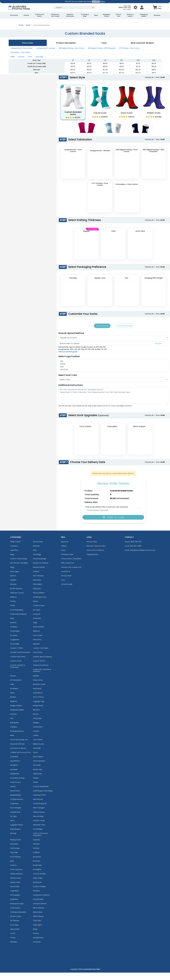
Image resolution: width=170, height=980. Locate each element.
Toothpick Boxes (17, 806)
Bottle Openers (16, 596)
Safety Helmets (16, 881)
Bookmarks (37, 872)
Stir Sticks (37, 772)
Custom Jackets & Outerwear (18, 673)
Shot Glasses (38, 583)
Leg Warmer (15, 768)
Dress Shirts (38, 660)
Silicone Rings (38, 824)
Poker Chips (38, 885)
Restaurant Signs (17, 911)
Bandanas (14, 851)
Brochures (37, 864)
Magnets (14, 709)
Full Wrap (113, 377)
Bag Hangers (15, 836)
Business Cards (39, 691)
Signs (96, 15)
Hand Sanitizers (39, 768)
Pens (12, 626)
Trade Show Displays (18, 621)
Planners (36, 851)
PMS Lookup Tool (68, 570)
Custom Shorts (39, 668)
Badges (36, 730)
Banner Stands (39, 574)
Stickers (36, 579)
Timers (13, 945)
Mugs (35, 630)
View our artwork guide (68, 359)
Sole (113, 374)
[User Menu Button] (135, 7)
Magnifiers (14, 907)
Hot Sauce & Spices (18, 755)
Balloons (36, 638)
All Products (14, 15)
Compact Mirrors (40, 911)
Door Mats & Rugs (17, 785)
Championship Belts (18, 919)
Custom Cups (39, 613)
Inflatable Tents (39, 832)
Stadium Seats (39, 828)
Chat (129, 9)
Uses (63, 587)
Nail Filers (14, 949)
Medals (36, 683)
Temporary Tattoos (41, 672)
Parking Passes (39, 819)
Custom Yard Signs (41, 655)
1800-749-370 (125, 7)
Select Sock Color (68, 382)
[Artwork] (113, 345)
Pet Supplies (15, 902)
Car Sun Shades (39, 881)
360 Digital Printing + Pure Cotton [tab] (72, 56)
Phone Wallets (39, 600)
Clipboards (37, 781)
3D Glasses (15, 928)
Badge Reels (38, 713)
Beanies (13, 591)
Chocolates (38, 747)
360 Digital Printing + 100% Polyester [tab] (102, 56)
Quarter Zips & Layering (42, 664)
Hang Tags (37, 726)
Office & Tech (118, 15)
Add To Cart (113, 524)
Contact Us (66, 579)
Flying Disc (37, 596)
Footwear (37, 949)
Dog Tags (14, 860)
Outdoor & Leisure (130, 15)
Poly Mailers (38, 591)
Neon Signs (15, 579)
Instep (113, 371)
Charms (13, 872)
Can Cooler (38, 643)
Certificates (38, 734)
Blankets (36, 717)
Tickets (13, 794)
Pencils (36, 721)
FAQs (63, 557)
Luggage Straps (17, 832)
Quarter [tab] (21, 64)
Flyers (12, 700)
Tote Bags (37, 562)
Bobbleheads (16, 802)
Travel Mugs (15, 638)
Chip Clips (37, 928)
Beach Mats (38, 919)
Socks (28, 33)
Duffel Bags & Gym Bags (43, 798)
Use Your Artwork (102, 333)
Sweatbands (15, 819)
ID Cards (14, 643)
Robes (36, 608)
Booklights (37, 877)
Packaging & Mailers (144, 15)
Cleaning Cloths (39, 802)
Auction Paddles (40, 894)
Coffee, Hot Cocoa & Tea (20, 760)
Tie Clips (13, 824)
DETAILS (103, 2)
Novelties (157, 15)
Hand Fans (37, 647)
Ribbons (13, 604)
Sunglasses (15, 647)
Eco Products (15, 864)
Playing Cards (16, 847)
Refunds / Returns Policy (96, 553)
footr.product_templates (71, 566)
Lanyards (37, 621)
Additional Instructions (71, 392)
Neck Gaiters (38, 764)
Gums (35, 760)
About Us (65, 549)
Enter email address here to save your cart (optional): (107, 514)
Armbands (37, 890)
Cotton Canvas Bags (19, 566)
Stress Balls (15, 651)
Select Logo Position (70, 364)
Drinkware (37, 626)
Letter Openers (16, 877)
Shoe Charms (39, 704)
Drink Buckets (38, 907)
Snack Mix (37, 755)
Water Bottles (39, 634)
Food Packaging (17, 617)
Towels (13, 608)
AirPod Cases (16, 885)
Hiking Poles (15, 936)
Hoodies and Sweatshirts (20, 660)
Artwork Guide (67, 591)
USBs (12, 691)
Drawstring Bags (40, 566)
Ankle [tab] (12, 64)
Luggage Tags (39, 709)
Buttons (13, 630)
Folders (36, 785)
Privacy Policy (92, 549)
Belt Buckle (14, 730)
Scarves (13, 721)
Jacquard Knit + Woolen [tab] (46, 56)
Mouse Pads (38, 549)
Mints (12, 743)
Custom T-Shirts (17, 655)
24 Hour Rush (66, 583)
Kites (12, 868)
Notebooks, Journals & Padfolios (42, 678)
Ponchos (36, 868)
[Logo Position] (81, 364)
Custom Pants (16, 668)
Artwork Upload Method (71, 340)
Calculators (38, 700)
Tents (12, 828)
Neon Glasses (39, 915)
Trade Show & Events (40, 15)
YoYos (13, 941)
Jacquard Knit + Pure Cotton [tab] (22, 56)
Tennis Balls (15, 894)
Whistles (36, 898)
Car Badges (38, 836)
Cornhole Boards (40, 811)
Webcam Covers (17, 600)
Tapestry (37, 847)
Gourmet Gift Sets (17, 751)
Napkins (13, 587)
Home (21, 33)
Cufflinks (36, 860)
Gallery (64, 553)
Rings (35, 936)
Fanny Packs (15, 798)
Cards (36, 789)
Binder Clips (38, 777)
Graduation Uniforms (41, 902)
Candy (36, 743)
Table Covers (15, 549)
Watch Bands (38, 924)
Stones (36, 941)
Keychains (37, 587)
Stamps (36, 855)
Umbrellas (14, 764)
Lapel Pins (14, 557)
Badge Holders (16, 713)
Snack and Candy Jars (19, 747)
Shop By (26, 15)
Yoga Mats (14, 898)
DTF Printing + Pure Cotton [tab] (129, 56)
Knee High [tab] (39, 64)
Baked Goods (38, 751)
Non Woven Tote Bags (19, 570)
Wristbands (15, 781)
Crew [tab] (30, 64)
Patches (36, 553)
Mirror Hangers (39, 815)
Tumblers (14, 634)
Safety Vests (15, 890)
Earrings (13, 841)
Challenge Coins (40, 604)
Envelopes (14, 696)
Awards (36, 738)
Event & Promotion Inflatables (40, 842)
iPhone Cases (16, 924)
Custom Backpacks (41, 794)
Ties (12, 726)
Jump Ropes (15, 915)
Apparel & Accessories (70, 15)
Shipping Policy (92, 562)
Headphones (38, 945)
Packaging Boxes (17, 738)
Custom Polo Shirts (18, 664)
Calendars (14, 811)
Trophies (14, 734)
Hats (35, 557)
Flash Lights (38, 932)
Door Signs (14, 932)
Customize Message (124, 333)
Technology (15, 855)
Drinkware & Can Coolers (55, 15)
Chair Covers (15, 789)
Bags (12, 562)
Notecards (37, 696)
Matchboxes (38, 806)
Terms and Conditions (95, 557)
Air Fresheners (16, 687)
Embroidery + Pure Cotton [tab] (20, 60)
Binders (13, 704)
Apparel (36, 651)
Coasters (14, 553)
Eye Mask (14, 777)
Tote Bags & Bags (85, 15)
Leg (113, 368)
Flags (12, 574)
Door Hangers (16, 815)
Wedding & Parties (107, 15)
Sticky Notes (38, 687)
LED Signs (37, 617)
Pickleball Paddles (17, 717)
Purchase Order (67, 562)
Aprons (13, 583)
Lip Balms (14, 772)
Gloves (13, 683)
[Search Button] (93, 7)
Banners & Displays (41, 570)
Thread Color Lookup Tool (71, 574)
